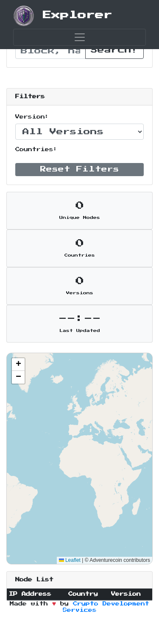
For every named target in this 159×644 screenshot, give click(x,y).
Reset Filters (80, 169)
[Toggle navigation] (79, 37)
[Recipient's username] (50, 51)
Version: (32, 117)
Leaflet (70, 560)
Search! (114, 50)
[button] (18, 365)
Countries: (36, 149)
